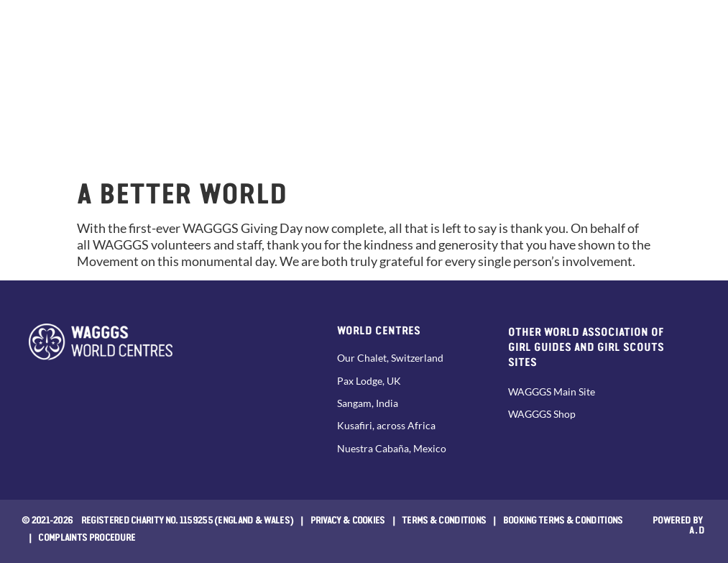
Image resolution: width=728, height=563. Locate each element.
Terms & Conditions (444, 519)
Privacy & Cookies (348, 519)
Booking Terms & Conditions (563, 519)
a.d (697, 529)
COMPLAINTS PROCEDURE (87, 536)
